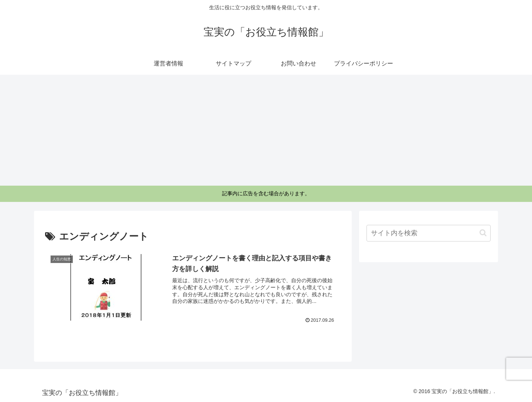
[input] (429, 233)
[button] (483, 233)
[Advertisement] (266, 130)
